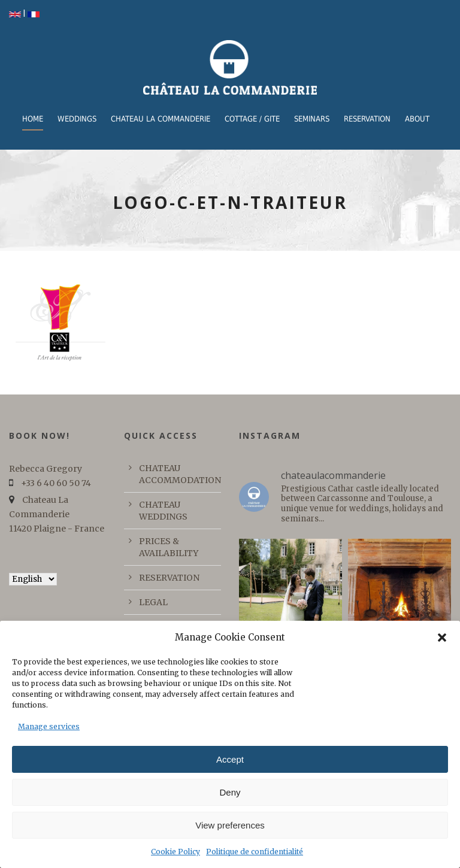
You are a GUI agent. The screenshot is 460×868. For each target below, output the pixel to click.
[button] (442, 638)
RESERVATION (367, 119)
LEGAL (153, 602)
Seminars (312, 119)
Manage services (49, 726)
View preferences (230, 825)
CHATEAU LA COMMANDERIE (161, 119)
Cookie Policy (175, 852)
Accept (230, 759)
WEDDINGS (77, 119)
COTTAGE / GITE (252, 119)
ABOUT (417, 119)
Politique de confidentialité (255, 852)
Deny (230, 792)
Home (33, 119)
